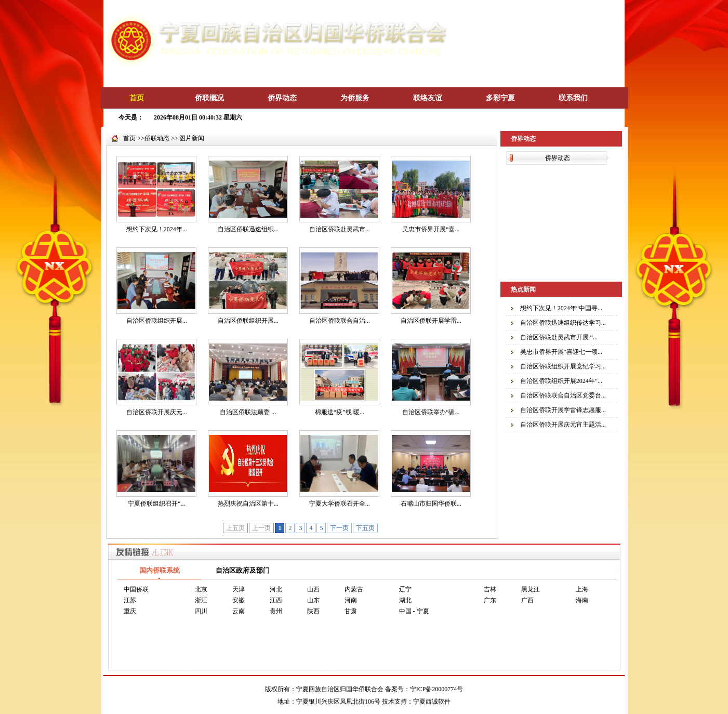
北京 (201, 589)
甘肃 (351, 611)
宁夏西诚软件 (432, 702)
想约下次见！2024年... (157, 229)
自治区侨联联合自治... (340, 321)
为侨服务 (355, 98)
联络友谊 (428, 98)
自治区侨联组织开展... (157, 321)
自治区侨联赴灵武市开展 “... (559, 337)
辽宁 (405, 589)
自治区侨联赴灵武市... (340, 229)
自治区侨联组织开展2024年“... (561, 381)
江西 (276, 600)
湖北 (405, 600)
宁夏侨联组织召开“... (156, 504)
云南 (239, 611)
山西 (313, 589)
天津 (239, 589)
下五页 (365, 528)
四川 (201, 611)
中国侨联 (136, 589)
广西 (527, 600)
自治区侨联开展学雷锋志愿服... (563, 410)
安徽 (239, 600)
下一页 (339, 528)
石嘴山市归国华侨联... (431, 504)
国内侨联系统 (160, 570)
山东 (313, 600)
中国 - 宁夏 (414, 611)
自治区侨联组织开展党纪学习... (563, 366)
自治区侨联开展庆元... (157, 412)
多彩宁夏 (500, 98)
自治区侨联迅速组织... (248, 229)
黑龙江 (531, 589)
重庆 (130, 611)
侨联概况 (209, 98)
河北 (276, 589)
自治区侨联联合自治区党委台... (563, 395)
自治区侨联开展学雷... (431, 321)
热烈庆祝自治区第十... (248, 504)
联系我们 (573, 98)
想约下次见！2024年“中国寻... (561, 308)
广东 (490, 600)
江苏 (130, 600)
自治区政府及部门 (243, 570)
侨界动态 (282, 98)
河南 (351, 600)
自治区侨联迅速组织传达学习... (563, 323)
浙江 (201, 600)
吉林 (490, 589)
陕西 (313, 611)
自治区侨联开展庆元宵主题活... (563, 425)
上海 (582, 589)
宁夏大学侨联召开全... (340, 504)
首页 (137, 98)
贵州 (276, 611)
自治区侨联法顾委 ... (248, 412)
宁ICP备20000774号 (437, 689)
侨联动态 (157, 138)
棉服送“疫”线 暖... (340, 412)
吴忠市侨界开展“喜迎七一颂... (561, 352)
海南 (582, 600)
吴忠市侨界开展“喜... (431, 229)
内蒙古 (354, 589)
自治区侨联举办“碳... (431, 412)
